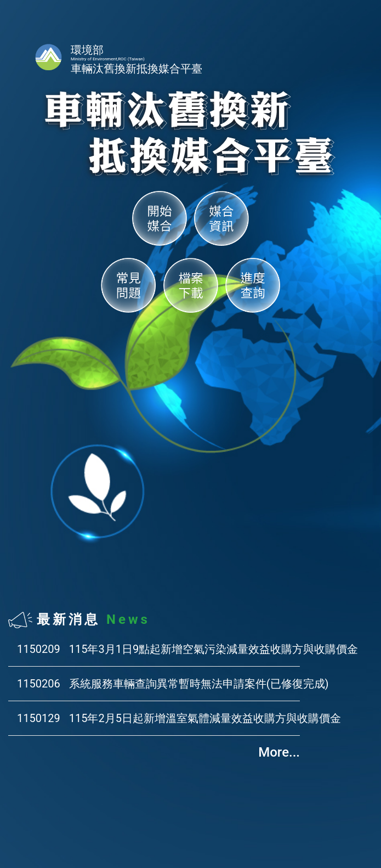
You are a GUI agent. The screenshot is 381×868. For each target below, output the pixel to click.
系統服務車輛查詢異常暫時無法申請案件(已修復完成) (199, 684)
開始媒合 (160, 218)
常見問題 (128, 285)
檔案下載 (191, 285)
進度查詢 (253, 285)
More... (279, 752)
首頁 (48, 57)
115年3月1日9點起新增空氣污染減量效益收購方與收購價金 (214, 649)
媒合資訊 (221, 218)
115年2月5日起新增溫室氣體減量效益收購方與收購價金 (205, 718)
